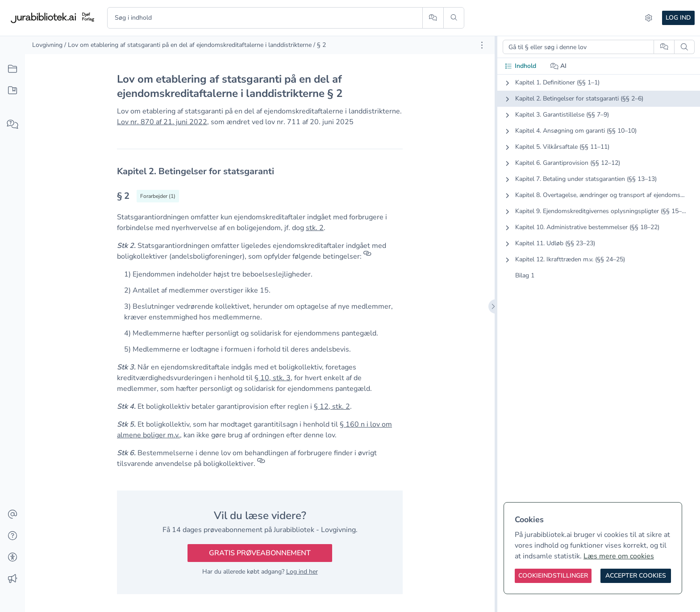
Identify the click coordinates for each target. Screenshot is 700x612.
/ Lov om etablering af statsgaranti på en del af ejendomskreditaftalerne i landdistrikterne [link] (188, 45)
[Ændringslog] (12, 579)
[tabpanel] (599, 186)
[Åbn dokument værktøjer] (482, 45)
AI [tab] (559, 66)
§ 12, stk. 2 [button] (332, 407)
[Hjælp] (12, 536)
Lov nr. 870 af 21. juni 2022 (162, 122)
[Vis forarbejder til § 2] (158, 196)
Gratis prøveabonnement (260, 553)
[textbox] (260, 171)
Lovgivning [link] (47, 45)
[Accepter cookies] (636, 576)
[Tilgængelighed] (12, 558)
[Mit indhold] (12, 91)
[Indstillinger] (649, 18)
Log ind (678, 18)
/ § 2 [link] (320, 45)
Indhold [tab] (520, 66)
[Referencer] (367, 256)
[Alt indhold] (12, 69)
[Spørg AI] (433, 18)
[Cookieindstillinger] (553, 576)
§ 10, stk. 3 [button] (273, 378)
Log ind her (302, 572)
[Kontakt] (12, 515)
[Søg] (454, 18)
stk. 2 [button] (315, 228)
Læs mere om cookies (619, 556)
